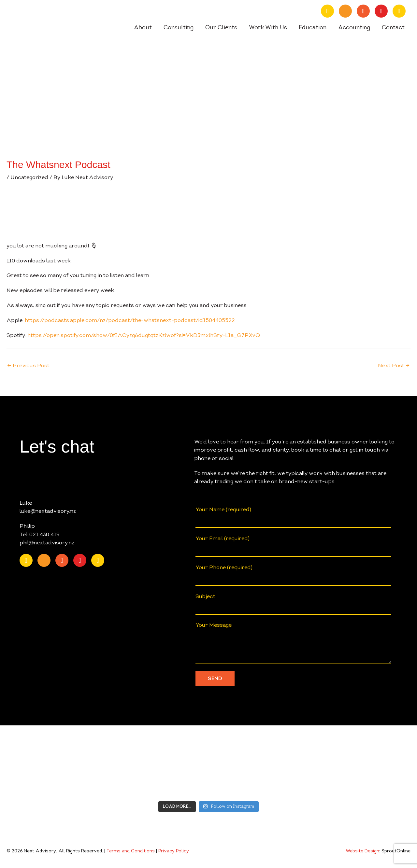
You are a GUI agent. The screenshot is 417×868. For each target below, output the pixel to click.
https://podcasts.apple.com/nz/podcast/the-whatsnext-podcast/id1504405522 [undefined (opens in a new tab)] (130, 321)
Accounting (354, 28)
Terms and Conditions (131, 851)
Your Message (293, 643)
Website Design (362, 851)
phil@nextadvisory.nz (47, 543)
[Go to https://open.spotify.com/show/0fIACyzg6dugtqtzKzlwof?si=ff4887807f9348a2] (399, 11)
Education (313, 28)
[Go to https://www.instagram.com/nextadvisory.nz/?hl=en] (381, 11)
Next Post (394, 366)
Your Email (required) (293, 546)
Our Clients (221, 28)
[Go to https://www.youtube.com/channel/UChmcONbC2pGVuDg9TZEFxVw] (345, 11)
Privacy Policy (174, 851)
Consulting (179, 28)
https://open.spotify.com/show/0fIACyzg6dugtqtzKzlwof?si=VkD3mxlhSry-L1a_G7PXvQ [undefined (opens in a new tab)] (144, 336)
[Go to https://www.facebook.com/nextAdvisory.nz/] (363, 11)
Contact (393, 28)
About (143, 28)
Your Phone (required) (293, 575)
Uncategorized (29, 178)
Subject (293, 604)
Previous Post (28, 366)
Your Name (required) (293, 518)
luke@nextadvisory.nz (48, 511)
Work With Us (268, 28)
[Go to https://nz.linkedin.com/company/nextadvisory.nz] (327, 11)
